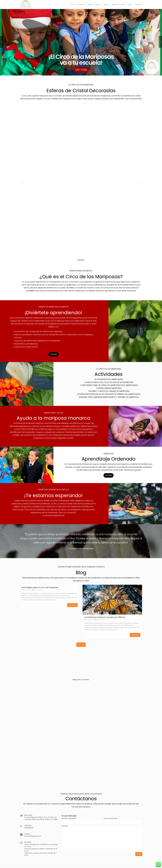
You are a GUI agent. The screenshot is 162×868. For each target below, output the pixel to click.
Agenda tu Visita (119, 4)
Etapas (98, 4)
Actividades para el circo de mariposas (40, 587)
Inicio (73, 4)
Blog (130, 4)
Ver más (81, 70)
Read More (72, 605)
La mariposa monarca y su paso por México (105, 617)
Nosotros (81, 4)
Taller (90, 4)
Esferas (106, 4)
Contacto (138, 4)
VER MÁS (53, 354)
